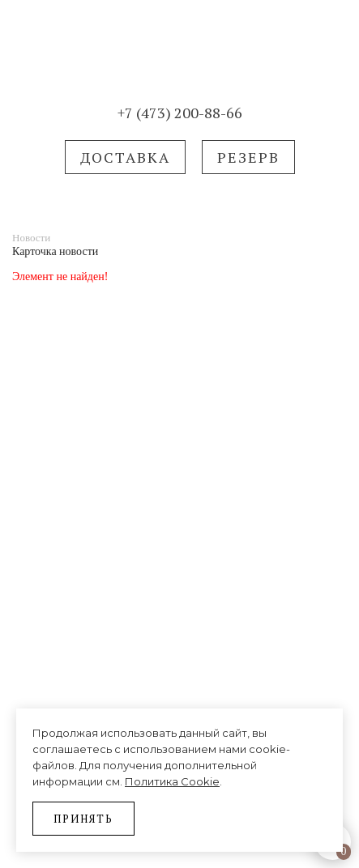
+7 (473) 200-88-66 (180, 113)
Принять (83, 819)
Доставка (125, 157)
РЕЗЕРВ (248, 157)
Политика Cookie (172, 781)
